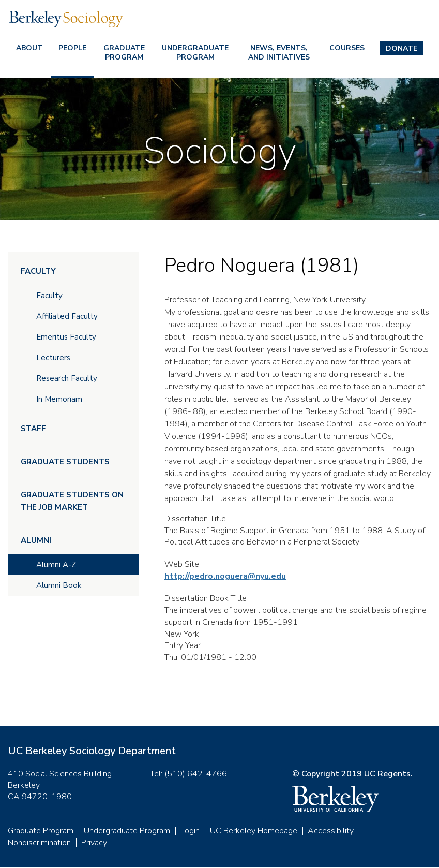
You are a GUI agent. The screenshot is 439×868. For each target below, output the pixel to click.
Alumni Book (59, 585)
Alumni (36, 540)
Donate (402, 48)
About (29, 48)
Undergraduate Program (195, 53)
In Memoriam (59, 399)
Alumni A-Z (56, 565)
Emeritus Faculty (66, 337)
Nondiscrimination (39, 843)
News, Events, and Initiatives (279, 53)
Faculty (38, 271)
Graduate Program (124, 53)
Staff (33, 429)
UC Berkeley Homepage (254, 831)
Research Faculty (67, 378)
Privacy (94, 843)
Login (190, 831)
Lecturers (53, 358)
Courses (347, 48)
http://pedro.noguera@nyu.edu (225, 576)
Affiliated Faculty (67, 316)
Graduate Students (65, 462)
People (72, 48)
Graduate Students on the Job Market (72, 501)
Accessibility (331, 831)
